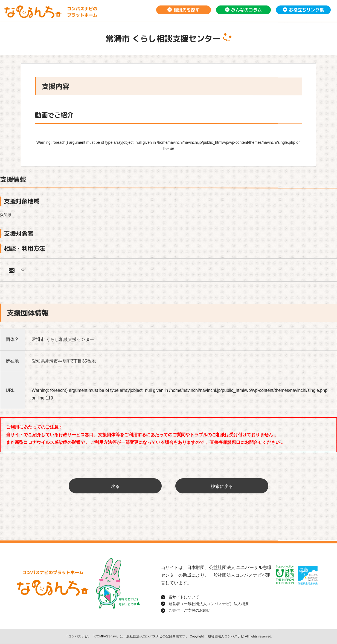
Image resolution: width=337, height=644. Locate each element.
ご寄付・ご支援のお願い (190, 610)
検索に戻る (222, 486)
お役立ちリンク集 (306, 10)
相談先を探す (187, 10)
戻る (115, 486)
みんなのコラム (246, 10)
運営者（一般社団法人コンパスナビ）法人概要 (209, 604)
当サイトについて (184, 597)
